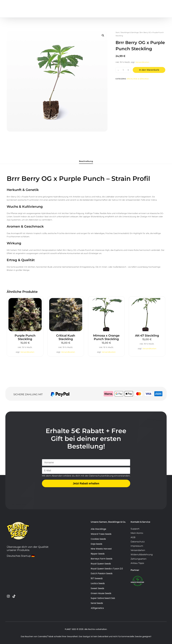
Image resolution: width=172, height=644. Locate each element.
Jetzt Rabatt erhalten (86, 491)
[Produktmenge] (123, 70)
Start (118, 32)
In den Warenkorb (149, 70)
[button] (103, 35)
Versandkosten (142, 62)
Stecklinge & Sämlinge (130, 32)
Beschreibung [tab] (86, 161)
